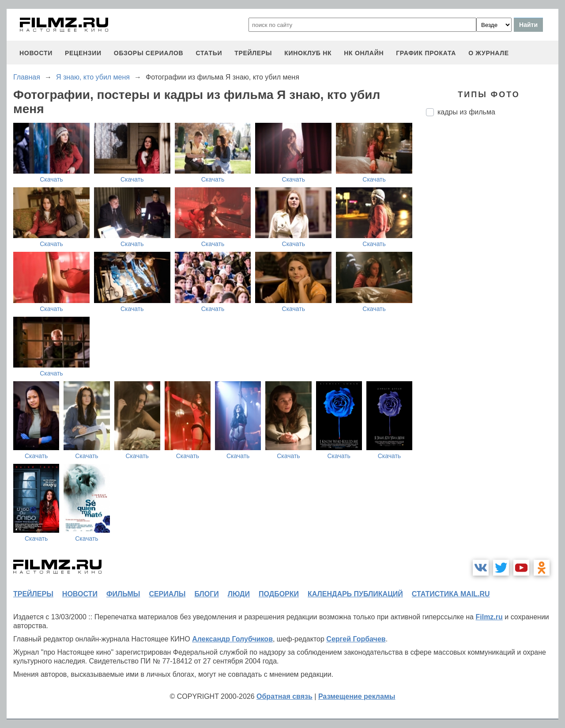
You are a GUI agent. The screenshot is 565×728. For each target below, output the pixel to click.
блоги (206, 594)
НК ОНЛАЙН (364, 53)
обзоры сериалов (149, 53)
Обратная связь (284, 696)
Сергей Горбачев (356, 639)
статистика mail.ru (451, 594)
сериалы (167, 594)
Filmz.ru (489, 617)
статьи (209, 53)
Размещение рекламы (357, 696)
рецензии (83, 53)
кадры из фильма (466, 112)
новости (36, 53)
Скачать (51, 179)
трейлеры (253, 53)
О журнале (489, 53)
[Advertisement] (492, 271)
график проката (426, 53)
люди (239, 594)
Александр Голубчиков (232, 639)
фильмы (123, 594)
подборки (279, 594)
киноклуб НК (308, 53)
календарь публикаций (355, 594)
